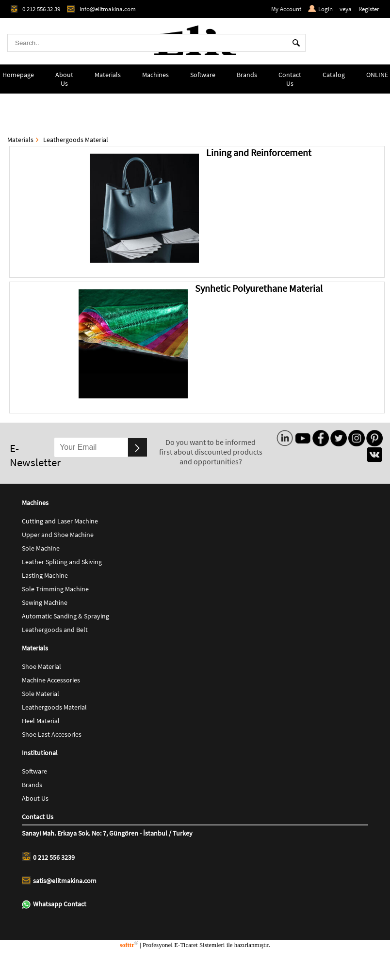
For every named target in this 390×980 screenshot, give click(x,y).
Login (320, 9)
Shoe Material (41, 666)
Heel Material (41, 721)
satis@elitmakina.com (59, 881)
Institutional (40, 753)
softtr (129, 945)
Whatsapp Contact (54, 904)
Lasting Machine (45, 575)
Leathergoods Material (76, 140)
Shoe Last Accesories (52, 734)
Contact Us (290, 79)
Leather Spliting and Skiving (62, 562)
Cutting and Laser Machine (60, 521)
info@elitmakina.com (101, 9)
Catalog (334, 75)
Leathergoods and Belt (55, 630)
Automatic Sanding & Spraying (65, 616)
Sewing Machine (45, 602)
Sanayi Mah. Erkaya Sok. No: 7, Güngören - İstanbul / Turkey (107, 833)
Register (369, 9)
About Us (64, 79)
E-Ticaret (186, 945)
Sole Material (41, 694)
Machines (155, 75)
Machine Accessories (51, 680)
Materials (108, 75)
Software (203, 75)
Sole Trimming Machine (55, 589)
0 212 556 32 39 (35, 9)
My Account (286, 9)
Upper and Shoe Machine (58, 535)
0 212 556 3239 (48, 857)
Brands (247, 75)
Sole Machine (41, 548)
